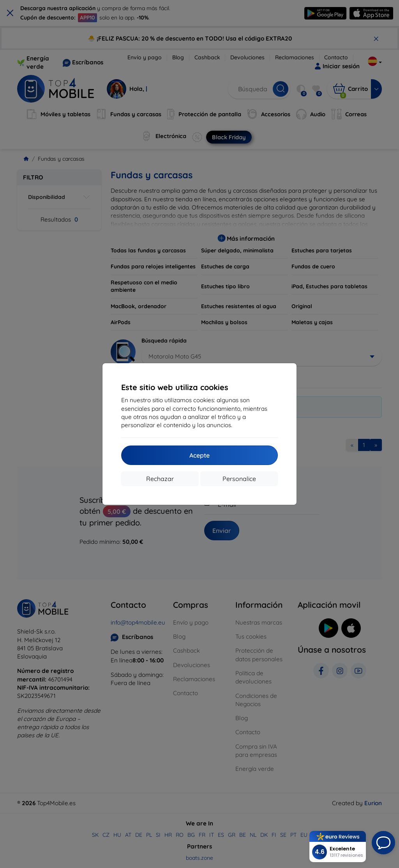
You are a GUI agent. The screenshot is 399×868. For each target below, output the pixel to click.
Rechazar (160, 479)
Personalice (239, 479)
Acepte (199, 455)
